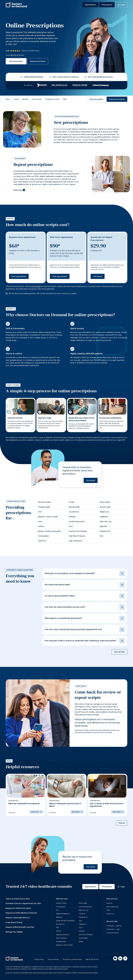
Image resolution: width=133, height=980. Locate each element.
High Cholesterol (75, 541)
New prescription (16, 61)
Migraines (104, 526)
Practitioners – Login (113, 929)
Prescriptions (107, 5)
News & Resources (113, 907)
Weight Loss (104, 512)
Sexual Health (105, 507)
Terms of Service (53, 959)
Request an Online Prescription (18, 908)
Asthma (41, 526)
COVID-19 (42, 541)
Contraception (44, 536)
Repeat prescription (38, 61)
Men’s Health (105, 502)
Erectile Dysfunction (77, 521)
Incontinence (74, 512)
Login (121, 5)
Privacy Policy (39, 959)
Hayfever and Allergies (78, 531)
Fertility (72, 502)
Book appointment (19, 276)
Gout (71, 526)
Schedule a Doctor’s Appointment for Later (23, 903)
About (8, 99)
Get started (98, 276)
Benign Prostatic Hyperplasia (49, 531)
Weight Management (63, 914)
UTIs (40, 512)
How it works (37, 99)
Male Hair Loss (106, 521)
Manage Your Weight (14, 932)
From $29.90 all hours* (15, 55)
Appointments (90, 5)
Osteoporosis (105, 531)
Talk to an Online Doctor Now (18, 899)
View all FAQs (119, 652)
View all (122, 823)
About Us (109, 903)
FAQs (65, 99)
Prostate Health (44, 507)
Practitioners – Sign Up (114, 926)
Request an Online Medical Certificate (21, 913)
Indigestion (104, 517)
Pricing (16, 99)
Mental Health (74, 507)
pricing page (36, 286)
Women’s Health (44, 502)
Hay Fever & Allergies (86, 935)
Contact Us (110, 914)
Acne (40, 521)
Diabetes (72, 517)
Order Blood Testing (14, 922)
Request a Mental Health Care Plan (20, 927)
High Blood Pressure (77, 536)
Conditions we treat (52, 99)
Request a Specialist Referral (18, 918)
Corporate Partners (113, 933)
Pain (101, 536)
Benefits (25, 99)
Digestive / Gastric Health (48, 517)
